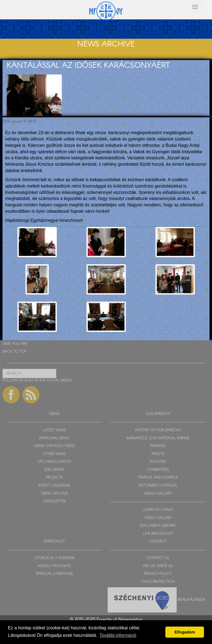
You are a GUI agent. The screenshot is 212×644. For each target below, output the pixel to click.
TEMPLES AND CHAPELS (158, 478)
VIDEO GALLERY (158, 518)
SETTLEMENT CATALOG (158, 486)
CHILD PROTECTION (158, 582)
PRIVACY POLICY (158, 574)
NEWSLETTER (54, 501)
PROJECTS (54, 478)
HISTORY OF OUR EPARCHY (158, 430)
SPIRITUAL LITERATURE (54, 574)
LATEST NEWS (54, 430)
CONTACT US (158, 558)
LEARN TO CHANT (158, 510)
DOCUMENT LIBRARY (158, 526)
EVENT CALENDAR (54, 486)
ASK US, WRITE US (158, 566)
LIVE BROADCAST (158, 534)
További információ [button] (118, 635)
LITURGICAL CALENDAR (54, 558)
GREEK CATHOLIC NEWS (54, 446)
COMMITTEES (158, 470)
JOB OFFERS (54, 470)
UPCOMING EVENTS (54, 462)
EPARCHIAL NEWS (54, 438)
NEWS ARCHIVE (54, 494)
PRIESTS (158, 454)
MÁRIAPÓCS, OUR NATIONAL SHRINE (158, 438)
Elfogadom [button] (185, 632)
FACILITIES (158, 462)
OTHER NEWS (54, 454)
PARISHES (158, 446)
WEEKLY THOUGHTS (54, 566)
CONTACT (158, 542)
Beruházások (192, 600)
